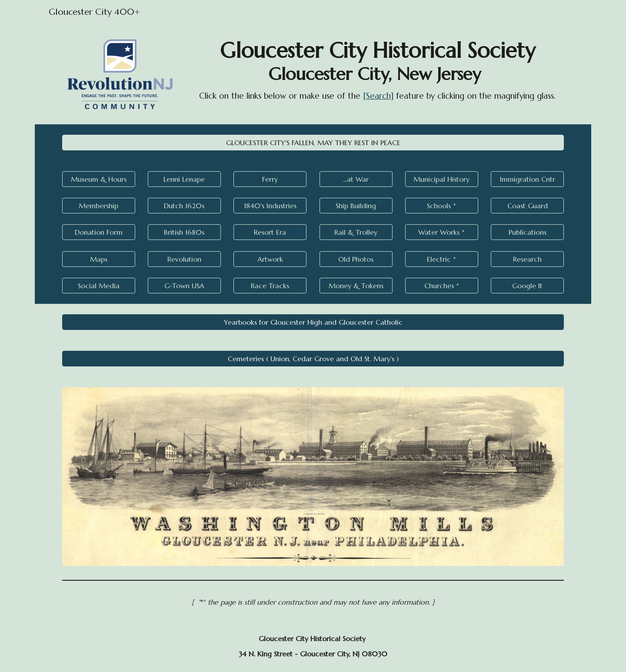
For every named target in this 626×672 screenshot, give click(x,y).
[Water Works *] (442, 232)
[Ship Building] (356, 206)
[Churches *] (442, 286)
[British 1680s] (184, 232)
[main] (377, 70)
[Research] (527, 259)
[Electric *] (442, 259)
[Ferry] (270, 179)
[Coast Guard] (527, 206)
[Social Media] (99, 286)
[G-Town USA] (184, 286)
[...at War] (356, 179)
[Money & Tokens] (356, 286)
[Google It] (527, 286)
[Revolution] (184, 259)
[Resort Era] (270, 232)
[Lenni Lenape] (184, 179)
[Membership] (99, 206)
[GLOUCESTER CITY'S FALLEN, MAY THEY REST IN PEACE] (313, 143)
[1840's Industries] (270, 206)
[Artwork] (270, 259)
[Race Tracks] (270, 286)
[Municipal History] (442, 179)
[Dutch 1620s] (184, 206)
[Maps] (99, 259)
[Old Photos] (356, 259)
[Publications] (527, 232)
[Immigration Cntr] (527, 179)
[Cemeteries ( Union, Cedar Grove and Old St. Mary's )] (313, 359)
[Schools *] (442, 206)
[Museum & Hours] (99, 179)
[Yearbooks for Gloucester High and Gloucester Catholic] (313, 322)
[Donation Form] (99, 232)
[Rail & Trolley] (356, 232)
